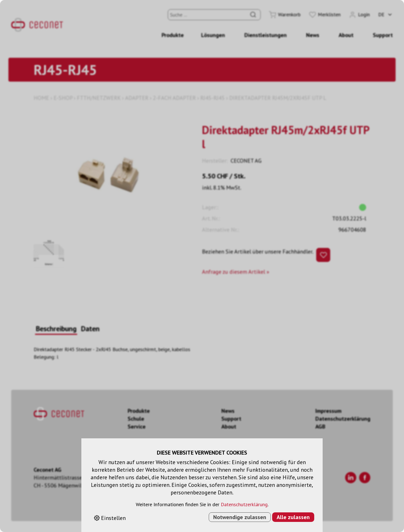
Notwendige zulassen (240, 517)
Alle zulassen (293, 517)
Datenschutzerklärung (244, 504)
